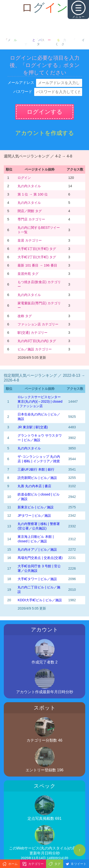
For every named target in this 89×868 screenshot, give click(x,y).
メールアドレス (21, 83)
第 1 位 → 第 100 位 (33, 194)
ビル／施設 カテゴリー (35, 349)
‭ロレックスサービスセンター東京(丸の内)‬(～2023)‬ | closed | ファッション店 (40, 401)
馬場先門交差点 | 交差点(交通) (40, 558)
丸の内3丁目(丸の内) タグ (37, 341)
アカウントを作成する (45, 133)
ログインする (45, 112)
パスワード (23, 92)
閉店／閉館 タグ (30, 211)
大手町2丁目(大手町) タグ (37, 257)
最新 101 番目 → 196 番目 (37, 265)
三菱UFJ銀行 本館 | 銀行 (36, 469)
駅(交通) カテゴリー (33, 333)
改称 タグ (25, 316)
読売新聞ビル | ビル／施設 (37, 478)
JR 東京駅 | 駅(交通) (33, 427)
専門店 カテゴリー (31, 219)
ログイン (24, 178)
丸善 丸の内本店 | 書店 (34, 486)
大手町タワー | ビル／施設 (37, 579)
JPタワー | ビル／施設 (34, 515)
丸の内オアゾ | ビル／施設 (37, 549)
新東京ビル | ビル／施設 (36, 507)
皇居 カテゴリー (30, 240)
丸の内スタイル (29, 186)
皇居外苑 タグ (28, 274)
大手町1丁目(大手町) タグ (37, 249)
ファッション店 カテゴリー (38, 324)
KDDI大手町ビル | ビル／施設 (40, 600)
